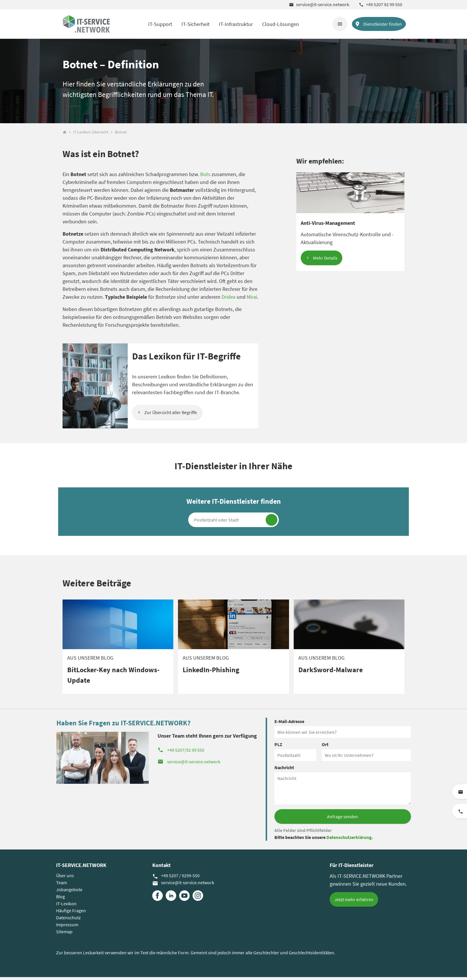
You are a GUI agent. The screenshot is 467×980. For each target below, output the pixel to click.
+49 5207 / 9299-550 (176, 879)
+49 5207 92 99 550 (380, 4)
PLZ (278, 747)
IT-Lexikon (66, 906)
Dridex (229, 300)
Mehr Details (325, 261)
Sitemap (64, 934)
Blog (60, 899)
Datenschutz (68, 920)
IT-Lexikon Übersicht (91, 135)
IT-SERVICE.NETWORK (81, 868)
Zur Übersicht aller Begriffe (171, 415)
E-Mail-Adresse (289, 724)
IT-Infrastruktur (236, 24)
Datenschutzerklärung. (350, 840)
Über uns (65, 878)
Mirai (252, 300)
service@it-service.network (319, 4)
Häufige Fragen (71, 913)
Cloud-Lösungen (281, 24)
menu (340, 24)
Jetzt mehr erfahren (354, 902)
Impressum (67, 927)
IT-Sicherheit (196, 24)
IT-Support (160, 24)
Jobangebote (69, 892)
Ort (325, 747)
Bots (205, 177)
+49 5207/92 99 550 (181, 753)
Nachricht (284, 770)
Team (62, 885)
